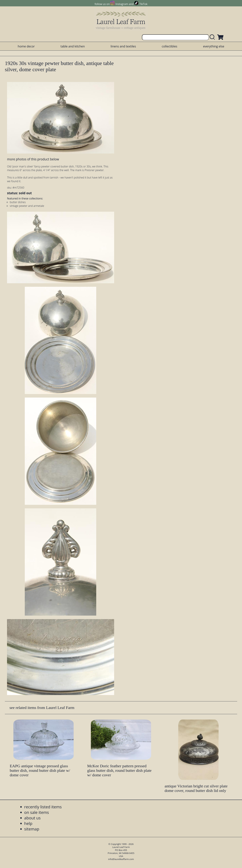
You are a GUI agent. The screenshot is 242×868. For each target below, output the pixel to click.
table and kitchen (73, 46)
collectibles (170, 46)
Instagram (122, 4)
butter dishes (18, 202)
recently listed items (43, 807)
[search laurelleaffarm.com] (213, 37)
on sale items (37, 812)
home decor (26, 46)
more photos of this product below (33, 159)
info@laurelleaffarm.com (121, 859)
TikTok (143, 4)
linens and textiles (123, 46)
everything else (214, 46)
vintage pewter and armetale (27, 206)
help (28, 823)
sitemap (32, 829)
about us (32, 818)
